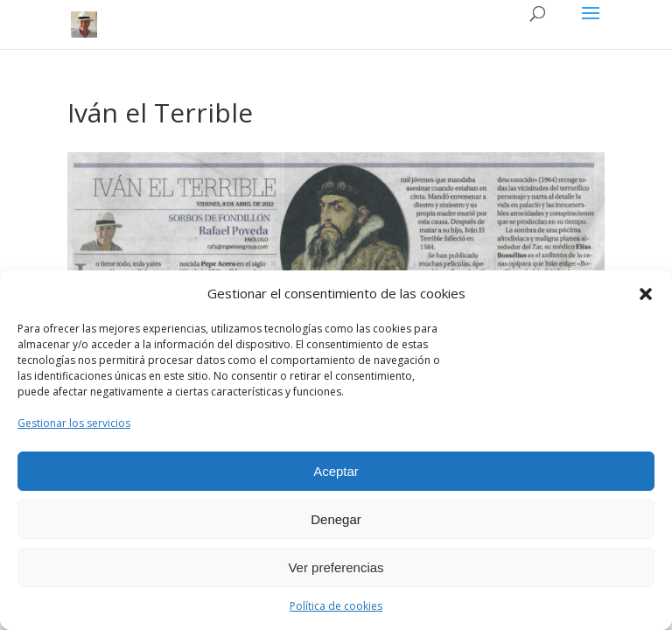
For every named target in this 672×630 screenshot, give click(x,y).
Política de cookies (336, 606)
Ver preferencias (336, 567)
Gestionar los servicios (74, 423)
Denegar (336, 519)
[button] (646, 294)
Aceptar (336, 471)
